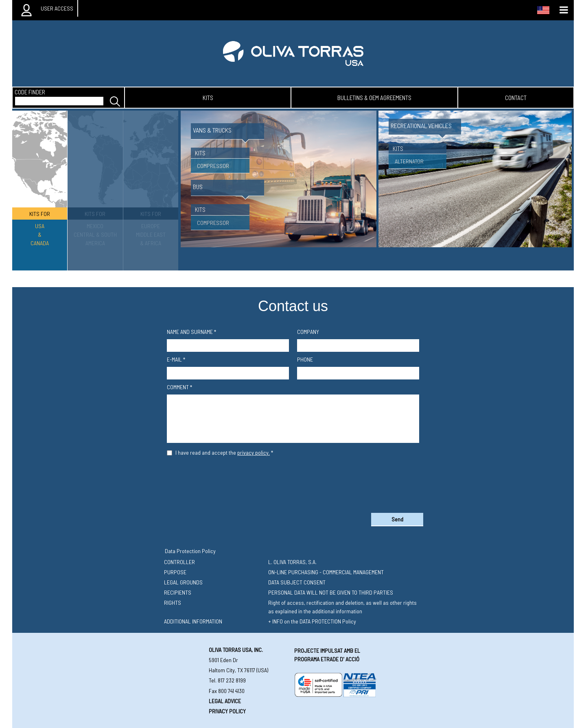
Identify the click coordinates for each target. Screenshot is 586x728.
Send (397, 519)
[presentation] (293, 483)
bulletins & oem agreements (374, 98)
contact (516, 98)
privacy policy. (254, 452)
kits (208, 98)
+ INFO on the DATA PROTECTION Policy (312, 621)
